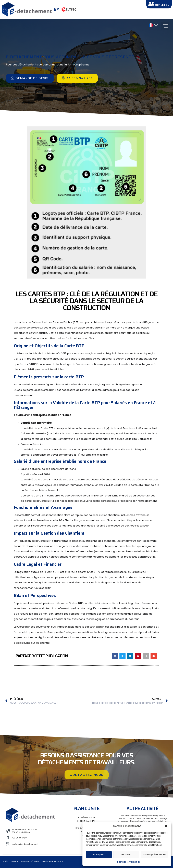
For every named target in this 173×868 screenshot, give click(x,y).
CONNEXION (162, 5)
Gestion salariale (86, 821)
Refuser (126, 854)
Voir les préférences (154, 854)
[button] (166, 826)
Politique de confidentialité (128, 862)
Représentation (86, 818)
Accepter (99, 854)
